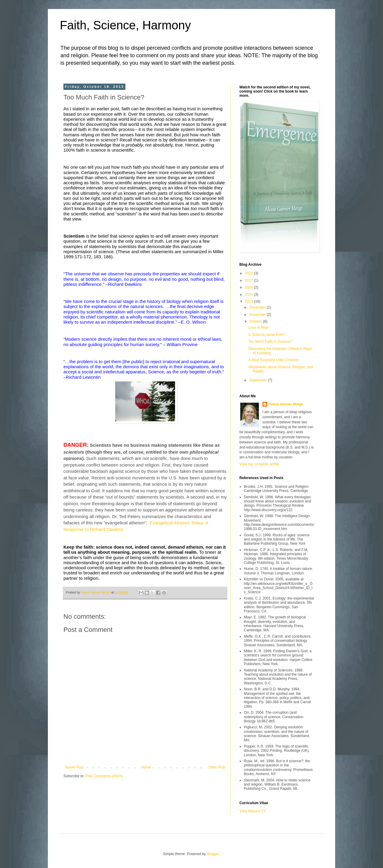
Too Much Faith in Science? (270, 342)
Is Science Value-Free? (267, 335)
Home (146, 767)
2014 (250, 295)
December (258, 307)
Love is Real (258, 327)
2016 (250, 287)
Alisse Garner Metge (286, 404)
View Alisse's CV (253, 811)
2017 (250, 280)
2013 (250, 301)
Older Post (217, 767)
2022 (250, 273)
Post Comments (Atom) (104, 776)
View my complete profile (259, 464)
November (258, 315)
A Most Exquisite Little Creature (273, 360)
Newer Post (74, 767)
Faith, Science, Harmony (125, 25)
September (259, 380)
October (256, 321)
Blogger (213, 854)
